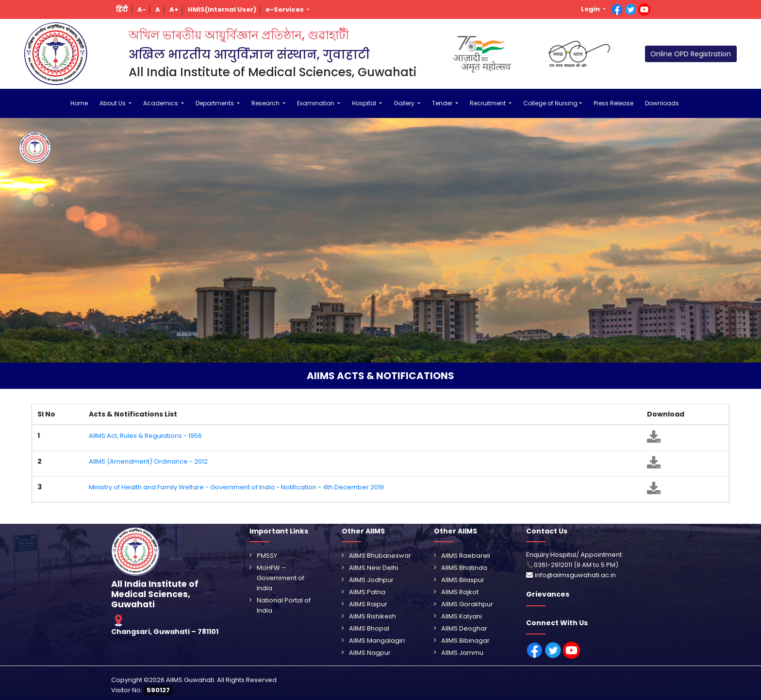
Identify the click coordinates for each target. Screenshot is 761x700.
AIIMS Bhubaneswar (380, 556)
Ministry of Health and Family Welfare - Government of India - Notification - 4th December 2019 (236, 487)
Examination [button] (316, 103)
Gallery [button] (405, 103)
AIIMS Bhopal (369, 628)
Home (79, 103)
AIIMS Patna (367, 592)
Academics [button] (161, 103)
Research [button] (266, 103)
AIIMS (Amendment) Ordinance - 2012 (148, 461)
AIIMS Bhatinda (464, 568)
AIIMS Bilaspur (463, 580)
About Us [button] (113, 103)
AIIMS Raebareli (466, 556)
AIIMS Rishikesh (372, 616)
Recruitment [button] (488, 103)
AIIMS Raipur (368, 604)
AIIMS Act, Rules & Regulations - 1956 (145, 436)
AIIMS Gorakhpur (467, 604)
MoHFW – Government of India (281, 578)
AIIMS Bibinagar (465, 641)
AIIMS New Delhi (373, 568)
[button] (122, 9)
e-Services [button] (285, 9)
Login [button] (591, 9)
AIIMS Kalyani (462, 616)
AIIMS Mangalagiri (377, 641)
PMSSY (267, 556)
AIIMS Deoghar (464, 628)
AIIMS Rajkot (460, 592)
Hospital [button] (365, 103)
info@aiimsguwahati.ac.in (575, 575)
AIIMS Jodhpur (371, 580)
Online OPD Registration (691, 54)
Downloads (662, 103)
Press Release (613, 103)
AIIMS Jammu (462, 653)
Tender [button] (443, 103)
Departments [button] (215, 103)
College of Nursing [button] (550, 103)
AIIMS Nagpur (370, 653)
